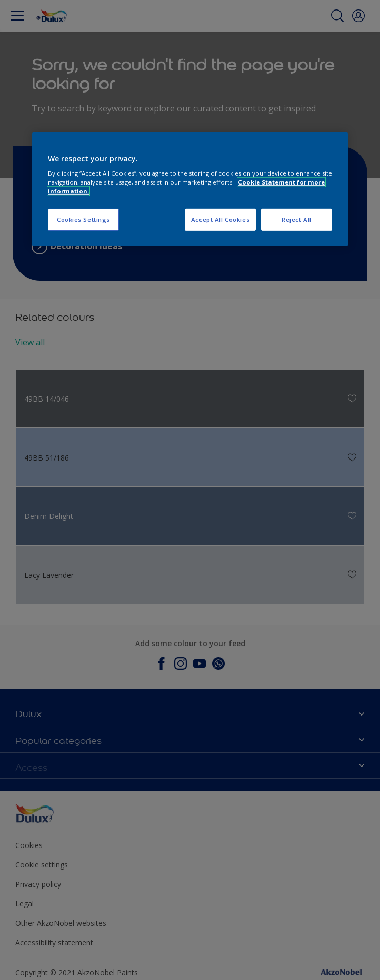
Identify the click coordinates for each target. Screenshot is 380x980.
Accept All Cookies (220, 220)
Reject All (297, 220)
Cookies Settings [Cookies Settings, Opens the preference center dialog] (83, 220)
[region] (190, 189)
